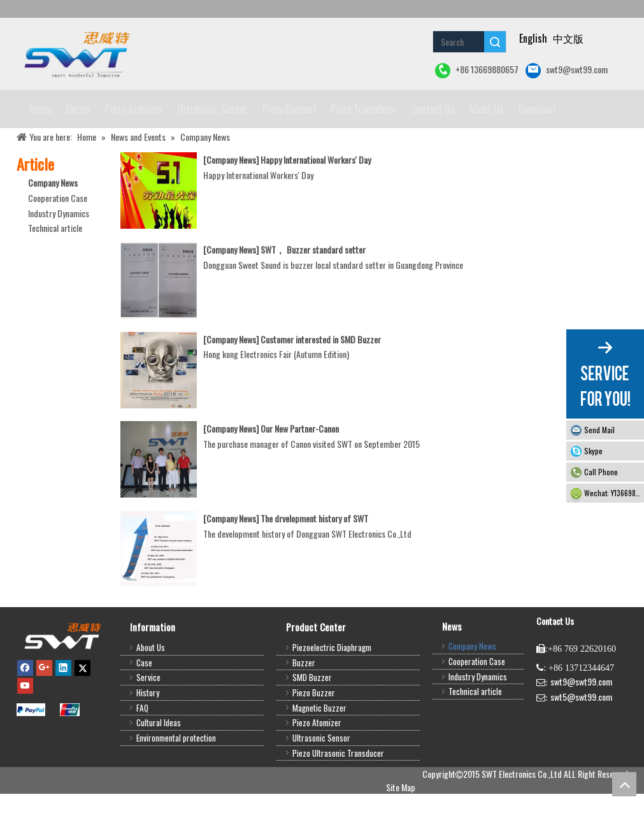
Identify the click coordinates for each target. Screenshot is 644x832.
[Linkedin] (63, 705)
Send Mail (599, 430)
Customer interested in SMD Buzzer (321, 377)
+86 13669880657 (477, 70)
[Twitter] (82, 705)
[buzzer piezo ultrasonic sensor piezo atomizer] (75, 54)
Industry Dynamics (59, 251)
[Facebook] (25, 705)
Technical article (55, 266)
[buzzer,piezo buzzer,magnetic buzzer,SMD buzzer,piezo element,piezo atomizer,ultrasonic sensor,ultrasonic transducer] (62, 674)
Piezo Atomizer (317, 761)
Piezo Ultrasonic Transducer (338, 791)
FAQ (142, 746)
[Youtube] (25, 724)
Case (144, 701)
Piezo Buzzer (314, 731)
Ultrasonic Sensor (321, 776)
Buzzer (304, 701)
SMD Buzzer (312, 715)
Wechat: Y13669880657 (614, 493)
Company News (53, 221)
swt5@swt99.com (581, 735)
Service (148, 715)
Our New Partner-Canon (300, 467)
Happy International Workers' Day (316, 198)
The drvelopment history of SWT (314, 556)
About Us (151, 685)
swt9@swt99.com (567, 70)
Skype (593, 451)
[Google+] (44, 705)
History (148, 731)
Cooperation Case (58, 236)
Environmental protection (176, 776)
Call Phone (601, 472)
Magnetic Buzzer (319, 746)
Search (495, 42)
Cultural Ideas (159, 761)
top (624, 784)
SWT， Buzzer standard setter (313, 288)
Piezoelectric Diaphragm (332, 685)
